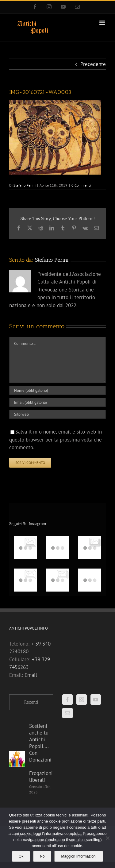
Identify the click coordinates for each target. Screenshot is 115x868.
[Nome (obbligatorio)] (57, 390)
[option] (57, 564)
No (42, 856)
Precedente (93, 64)
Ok (21, 856)
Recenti (31, 702)
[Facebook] (67, 700)
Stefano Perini (25, 185)
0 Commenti (81, 185)
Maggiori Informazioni (79, 856)
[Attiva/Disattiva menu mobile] (103, 23)
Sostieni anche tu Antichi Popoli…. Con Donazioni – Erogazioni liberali (41, 753)
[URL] (57, 414)
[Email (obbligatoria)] (57, 402)
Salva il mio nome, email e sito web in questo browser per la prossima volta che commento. (56, 440)
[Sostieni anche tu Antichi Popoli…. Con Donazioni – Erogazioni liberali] (17, 759)
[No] (107, 838)
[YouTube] (96, 700)
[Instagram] (82, 700)
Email (31, 675)
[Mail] (67, 713)
